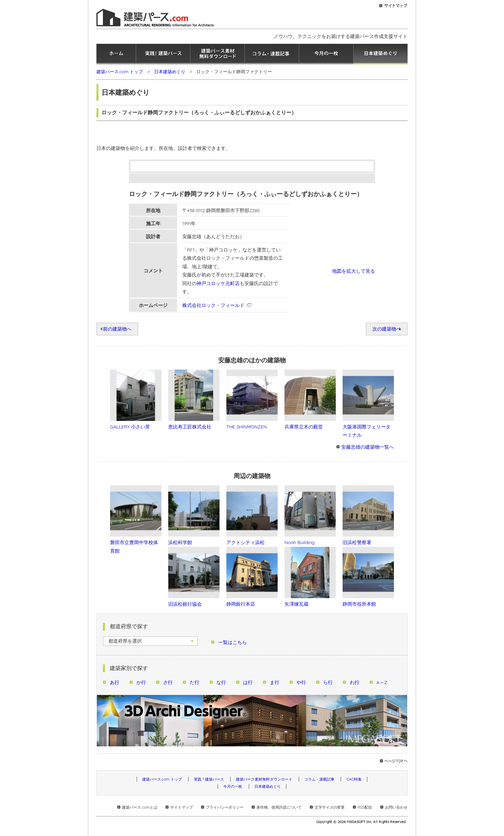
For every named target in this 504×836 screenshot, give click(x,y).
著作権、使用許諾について (279, 807)
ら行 (328, 682)
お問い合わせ (396, 807)
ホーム (116, 54)
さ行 (168, 682)
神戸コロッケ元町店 (218, 283)
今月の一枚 (326, 54)
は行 (248, 682)
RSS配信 (365, 807)
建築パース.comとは (140, 807)
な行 (221, 682)
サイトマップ (182, 807)
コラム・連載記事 (272, 54)
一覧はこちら (233, 642)
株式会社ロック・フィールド (213, 305)
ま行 (275, 682)
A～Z (382, 682)
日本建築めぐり (381, 54)
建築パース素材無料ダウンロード (217, 54)
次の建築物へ (387, 329)
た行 (195, 682)
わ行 (355, 682)
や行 (301, 682)
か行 (141, 682)
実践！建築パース (163, 54)
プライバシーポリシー (225, 807)
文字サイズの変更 (330, 807)
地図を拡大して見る (354, 271)
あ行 (115, 682)
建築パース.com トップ (120, 72)
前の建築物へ (117, 329)
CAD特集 (354, 779)
